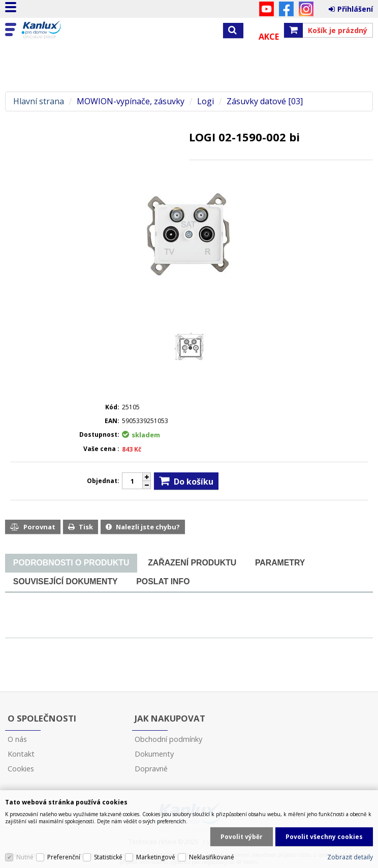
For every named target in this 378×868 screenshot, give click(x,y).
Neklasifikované (212, 857)
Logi (206, 101)
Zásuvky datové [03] (265, 101)
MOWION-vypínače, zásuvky (131, 101)
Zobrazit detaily (350, 857)
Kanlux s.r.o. (52, 30)
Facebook (286, 9)
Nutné (25, 857)
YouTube (266, 9)
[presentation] (71, 563)
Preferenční (64, 857)
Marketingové (156, 857)
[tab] (71, 563)
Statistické (108, 857)
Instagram (306, 9)
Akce (269, 37)
